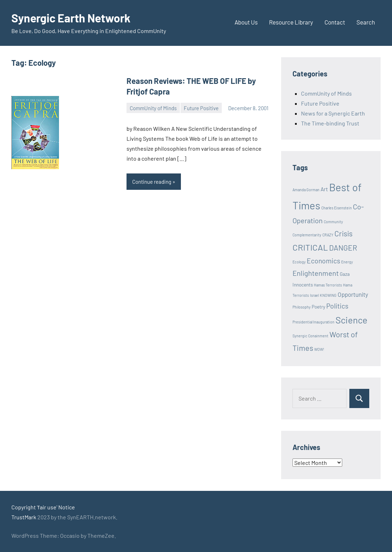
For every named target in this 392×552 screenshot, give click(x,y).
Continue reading (152, 182)
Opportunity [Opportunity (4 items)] (353, 294)
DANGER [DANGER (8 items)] (343, 248)
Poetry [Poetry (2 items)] (318, 307)
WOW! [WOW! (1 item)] (319, 349)
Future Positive (201, 108)
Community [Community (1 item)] (333, 222)
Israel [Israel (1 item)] (314, 295)
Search (366, 22)
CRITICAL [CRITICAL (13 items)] (310, 247)
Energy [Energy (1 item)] (347, 262)
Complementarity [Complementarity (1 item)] (307, 235)
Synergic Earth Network (71, 18)
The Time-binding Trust (330, 123)
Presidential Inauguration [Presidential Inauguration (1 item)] (313, 322)
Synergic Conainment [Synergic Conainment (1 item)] (310, 336)
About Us (246, 22)
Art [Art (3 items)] (324, 189)
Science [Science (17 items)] (351, 320)
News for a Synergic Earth (333, 113)
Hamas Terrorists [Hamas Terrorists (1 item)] (328, 285)
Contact (335, 22)
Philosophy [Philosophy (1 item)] (302, 307)
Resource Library (291, 22)
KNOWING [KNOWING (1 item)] (328, 295)
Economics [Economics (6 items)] (323, 261)
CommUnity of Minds (153, 108)
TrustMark (24, 517)
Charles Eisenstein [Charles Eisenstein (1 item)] (337, 208)
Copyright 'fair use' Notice (43, 507)
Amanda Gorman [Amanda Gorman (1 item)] (306, 190)
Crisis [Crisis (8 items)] (343, 233)
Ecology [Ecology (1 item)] (299, 262)
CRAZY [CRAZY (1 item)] (328, 235)
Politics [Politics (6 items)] (337, 306)
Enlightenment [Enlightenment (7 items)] (316, 273)
